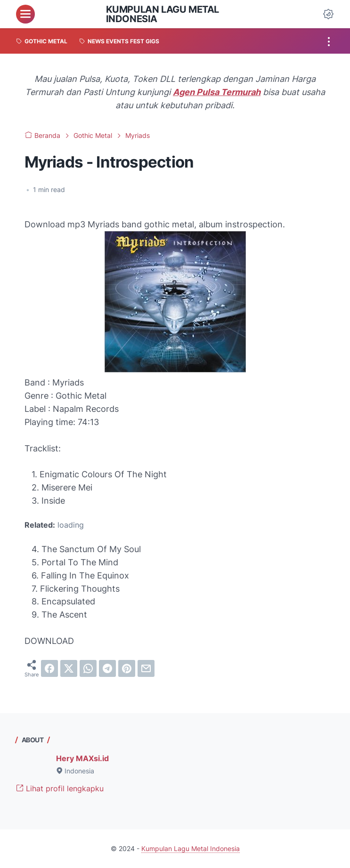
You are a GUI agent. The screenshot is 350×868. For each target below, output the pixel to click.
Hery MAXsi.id (82, 758)
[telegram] (107, 668)
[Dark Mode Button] (328, 14)
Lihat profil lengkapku (60, 788)
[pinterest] (127, 668)
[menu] (25, 14)
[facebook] (49, 668)
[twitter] (69, 668)
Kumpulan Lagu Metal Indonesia (163, 14)
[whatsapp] (88, 668)
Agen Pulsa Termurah (217, 92)
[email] (146, 668)
